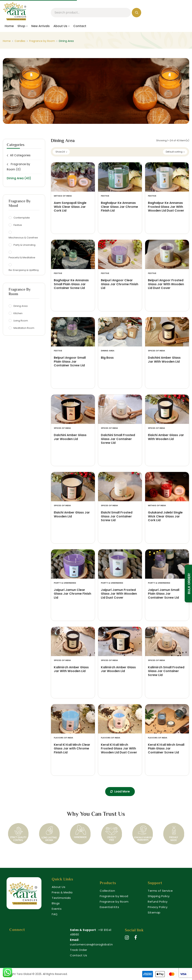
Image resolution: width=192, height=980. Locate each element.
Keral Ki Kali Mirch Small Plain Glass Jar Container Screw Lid (166, 749)
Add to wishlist (91, 166)
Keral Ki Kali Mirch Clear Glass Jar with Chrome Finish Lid (72, 749)
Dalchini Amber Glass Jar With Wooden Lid (164, 360)
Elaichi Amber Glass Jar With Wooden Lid (166, 437)
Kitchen (18, 313)
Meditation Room (24, 328)
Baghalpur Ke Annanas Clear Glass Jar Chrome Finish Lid (119, 207)
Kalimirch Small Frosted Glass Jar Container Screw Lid (166, 671)
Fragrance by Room (42, 41)
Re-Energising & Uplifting (24, 270)
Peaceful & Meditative (22, 257)
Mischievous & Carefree (24, 237)
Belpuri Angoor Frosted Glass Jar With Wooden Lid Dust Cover (166, 284)
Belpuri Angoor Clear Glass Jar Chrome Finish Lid (120, 284)
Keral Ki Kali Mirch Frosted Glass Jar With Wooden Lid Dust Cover (119, 749)
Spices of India (156, 351)
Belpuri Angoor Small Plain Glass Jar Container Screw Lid (70, 362)
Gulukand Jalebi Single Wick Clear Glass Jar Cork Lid (165, 517)
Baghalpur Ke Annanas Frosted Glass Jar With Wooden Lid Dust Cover (166, 207)
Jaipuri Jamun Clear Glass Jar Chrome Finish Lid (72, 594)
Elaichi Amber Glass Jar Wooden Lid (72, 515)
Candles (20, 41)
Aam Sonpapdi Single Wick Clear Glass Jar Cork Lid (70, 207)
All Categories (20, 155)
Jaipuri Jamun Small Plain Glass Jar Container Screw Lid (164, 594)
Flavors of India (63, 738)
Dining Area (19, 178)
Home (7, 41)
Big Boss (107, 358)
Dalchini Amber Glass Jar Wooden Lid (70, 437)
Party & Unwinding (25, 245)
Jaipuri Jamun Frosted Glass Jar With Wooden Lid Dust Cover (119, 594)
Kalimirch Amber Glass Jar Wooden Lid (118, 669)
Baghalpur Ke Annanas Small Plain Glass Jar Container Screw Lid (71, 284)
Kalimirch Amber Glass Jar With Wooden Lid (71, 669)
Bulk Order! (189, 584)
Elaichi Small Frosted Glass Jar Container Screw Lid (117, 517)
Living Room (21, 321)
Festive (18, 225)
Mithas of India (63, 196)
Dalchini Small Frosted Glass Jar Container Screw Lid (118, 439)
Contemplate (22, 218)
